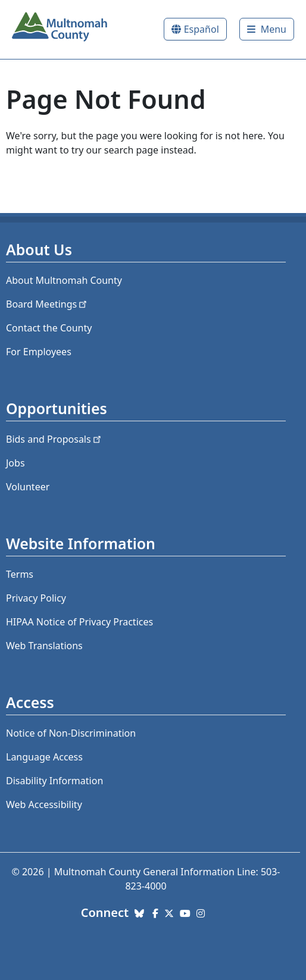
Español (202, 29)
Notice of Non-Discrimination (71, 733)
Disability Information (54, 781)
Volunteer (28, 487)
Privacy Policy (36, 598)
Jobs (15, 463)
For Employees (39, 352)
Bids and (54, 439)
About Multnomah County (64, 280)
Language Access (44, 757)
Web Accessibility (44, 804)
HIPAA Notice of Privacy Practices (79, 622)
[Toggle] (267, 29)
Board (47, 304)
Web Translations (44, 646)
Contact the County (49, 328)
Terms (20, 574)
